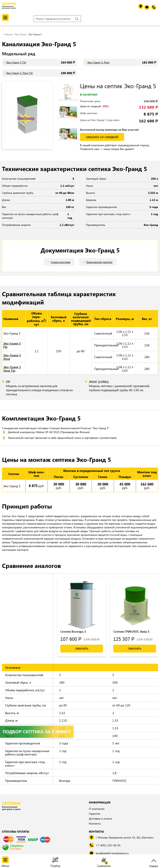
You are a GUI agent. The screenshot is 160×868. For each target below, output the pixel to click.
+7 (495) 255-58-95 (108, 845)
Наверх (154, 866)
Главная (8, 34)
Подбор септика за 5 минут (37, 732)
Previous (70, 83)
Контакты (95, 823)
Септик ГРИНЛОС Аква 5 (131, 631)
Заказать (82, 648)
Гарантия (94, 814)
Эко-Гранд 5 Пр (16, 62)
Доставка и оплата (100, 819)
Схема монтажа (61, 262)
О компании (97, 809)
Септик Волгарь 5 (73, 631)
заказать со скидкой (101, 137)
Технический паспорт (99, 262)
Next (72, 143)
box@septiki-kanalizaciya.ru (112, 853)
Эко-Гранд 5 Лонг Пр (19, 73)
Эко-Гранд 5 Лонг (98, 62)
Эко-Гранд (20, 34)
